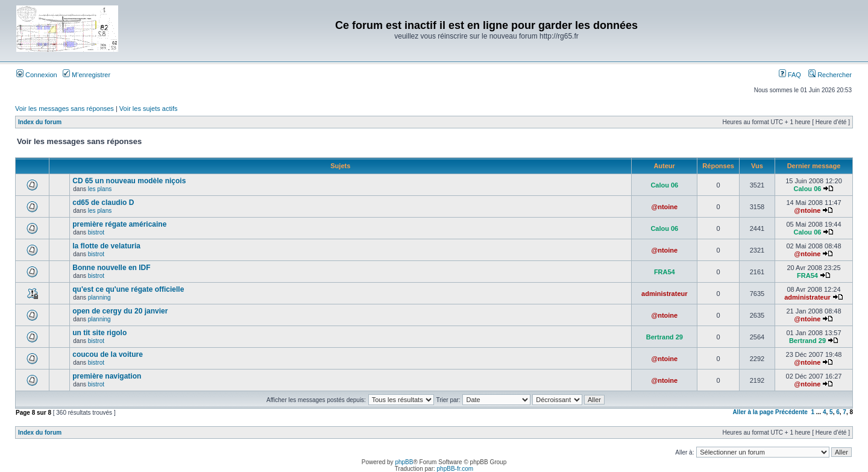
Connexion (37, 75)
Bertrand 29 (665, 337)
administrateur (664, 294)
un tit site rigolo (99, 333)
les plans (100, 189)
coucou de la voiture (108, 354)
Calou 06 (664, 185)
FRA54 (665, 272)
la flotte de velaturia (106, 246)
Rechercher (830, 75)
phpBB (404, 462)
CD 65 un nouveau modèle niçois (129, 181)
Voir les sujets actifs (149, 109)
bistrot (96, 232)
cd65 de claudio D (103, 203)
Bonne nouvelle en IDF (111, 268)
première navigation (107, 376)
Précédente (791, 412)
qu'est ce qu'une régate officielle (128, 289)
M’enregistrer (86, 75)
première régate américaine (119, 224)
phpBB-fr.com (455, 469)
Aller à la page (753, 412)
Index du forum (40, 122)
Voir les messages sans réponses (64, 109)
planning (99, 297)
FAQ (790, 75)
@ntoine (664, 207)
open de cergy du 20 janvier (120, 311)
